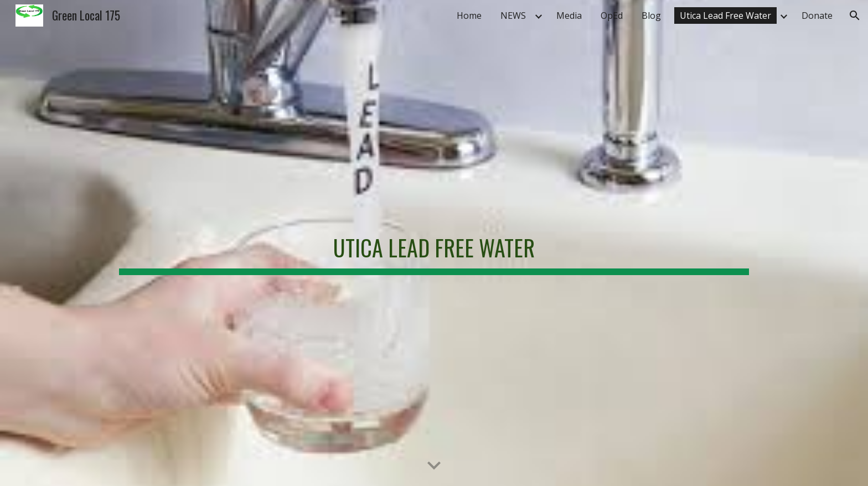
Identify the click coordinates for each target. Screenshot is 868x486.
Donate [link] (817, 15)
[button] (855, 15)
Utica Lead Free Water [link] (725, 15)
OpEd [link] (612, 15)
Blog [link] (651, 15)
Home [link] (469, 15)
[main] (434, 243)
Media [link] (569, 15)
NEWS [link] (513, 15)
